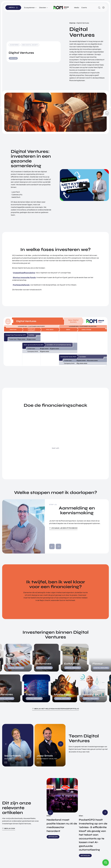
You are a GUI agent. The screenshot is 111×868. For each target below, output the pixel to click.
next (58, 546)
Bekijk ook (10, 828)
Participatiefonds (21, 285)
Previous (6, 744)
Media (77, 8)
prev (52, 546)
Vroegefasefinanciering (24, 273)
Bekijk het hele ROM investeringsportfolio (57, 709)
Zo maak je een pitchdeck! (64, 528)
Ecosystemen (29, 8)
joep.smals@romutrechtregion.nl (38, 763)
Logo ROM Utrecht (61, 8)
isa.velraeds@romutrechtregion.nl (6, 763)
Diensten (43, 8)
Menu (12, 8)
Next (61, 744)
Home (72, 23)
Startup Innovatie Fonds (24, 277)
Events (84, 8)
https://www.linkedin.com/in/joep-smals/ (43, 763)
